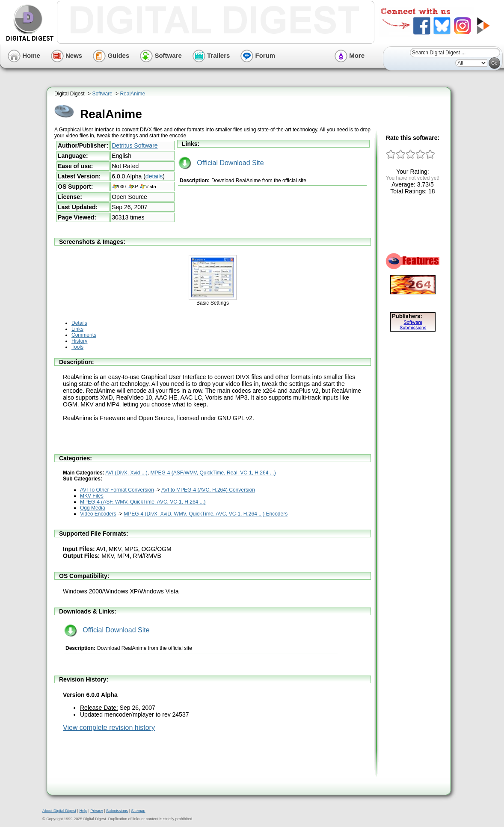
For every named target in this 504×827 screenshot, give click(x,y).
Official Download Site (221, 163)
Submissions (117, 811)
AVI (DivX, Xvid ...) (126, 473)
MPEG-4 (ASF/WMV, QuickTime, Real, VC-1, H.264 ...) (213, 473)
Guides (111, 55)
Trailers (211, 55)
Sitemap (138, 811)
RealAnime (132, 94)
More (350, 55)
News (67, 55)
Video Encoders (98, 514)
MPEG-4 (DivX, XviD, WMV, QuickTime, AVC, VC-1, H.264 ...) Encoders (206, 514)
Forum (258, 55)
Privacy (97, 811)
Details (79, 323)
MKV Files (92, 496)
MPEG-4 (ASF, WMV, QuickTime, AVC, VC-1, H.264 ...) (143, 502)
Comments (84, 335)
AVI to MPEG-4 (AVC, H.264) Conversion (208, 490)
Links (77, 329)
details (154, 176)
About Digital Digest (59, 811)
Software (161, 55)
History (79, 341)
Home (24, 55)
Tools (77, 347)
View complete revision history (109, 728)
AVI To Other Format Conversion (117, 490)
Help (83, 811)
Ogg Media (93, 508)
